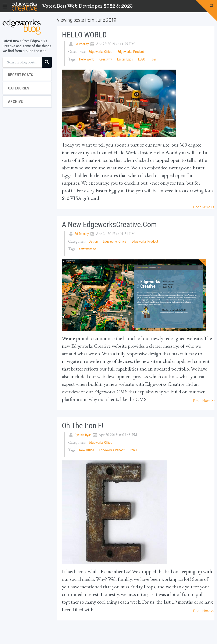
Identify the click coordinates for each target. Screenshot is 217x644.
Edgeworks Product (131, 52)
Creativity (106, 59)
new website (88, 249)
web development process (122, 376)
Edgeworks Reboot (112, 450)
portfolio (180, 369)
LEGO (142, 59)
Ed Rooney (82, 44)
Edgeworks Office (100, 52)
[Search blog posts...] (22, 62)
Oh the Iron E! (83, 426)
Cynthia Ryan (83, 435)
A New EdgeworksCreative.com (109, 225)
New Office (87, 450)
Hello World (87, 59)
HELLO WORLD (84, 35)
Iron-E (134, 450)
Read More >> (204, 207)
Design (93, 241)
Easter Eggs (125, 59)
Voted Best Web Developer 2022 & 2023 (88, 6)
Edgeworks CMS (111, 392)
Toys (153, 59)
